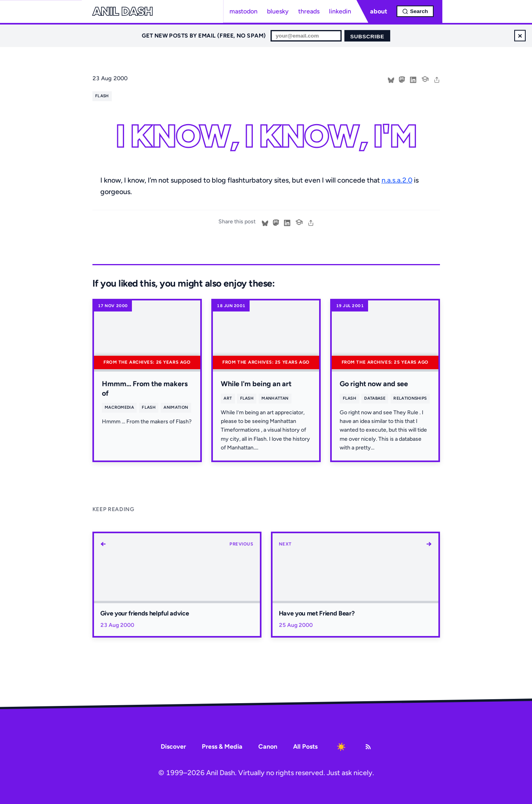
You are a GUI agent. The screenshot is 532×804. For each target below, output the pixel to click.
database (375, 398)
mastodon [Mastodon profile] (243, 11)
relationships (410, 398)
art (228, 398)
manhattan (275, 398)
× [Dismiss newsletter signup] (520, 35)
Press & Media (222, 746)
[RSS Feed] (368, 747)
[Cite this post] (425, 78)
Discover (173, 746)
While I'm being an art (256, 384)
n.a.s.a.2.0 (397, 180)
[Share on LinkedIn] (413, 79)
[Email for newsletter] (306, 36)
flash (102, 96)
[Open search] (415, 11)
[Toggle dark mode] (341, 747)
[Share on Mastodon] (402, 79)
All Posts (305, 746)
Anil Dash (123, 11)
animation (176, 407)
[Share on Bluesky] (391, 79)
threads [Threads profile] (309, 11)
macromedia (119, 407)
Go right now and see (374, 384)
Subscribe (367, 37)
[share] (437, 79)
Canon (268, 746)
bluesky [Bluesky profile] (278, 11)
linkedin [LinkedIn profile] (340, 11)
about (379, 11)
